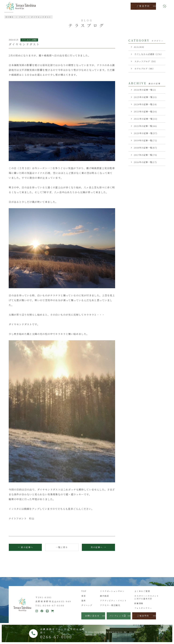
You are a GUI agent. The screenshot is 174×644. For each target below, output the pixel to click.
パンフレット (118, 616)
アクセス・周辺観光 (110, 605)
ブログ (22, 17)
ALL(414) (139, 47)
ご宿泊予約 (143, 6)
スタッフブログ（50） (145, 61)
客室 (84, 596)
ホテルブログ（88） (144, 69)
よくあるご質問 (142, 591)
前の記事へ (27, 547)
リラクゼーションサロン (112, 591)
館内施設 (104, 596)
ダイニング (87, 605)
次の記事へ (97, 547)
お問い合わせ (92, 616)
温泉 (84, 601)
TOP (84, 591)
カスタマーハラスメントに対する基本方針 (147, 597)
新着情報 (139, 603)
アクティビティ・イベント (113, 601)
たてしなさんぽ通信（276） (148, 54)
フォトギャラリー (143, 608)
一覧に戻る (62, 547)
